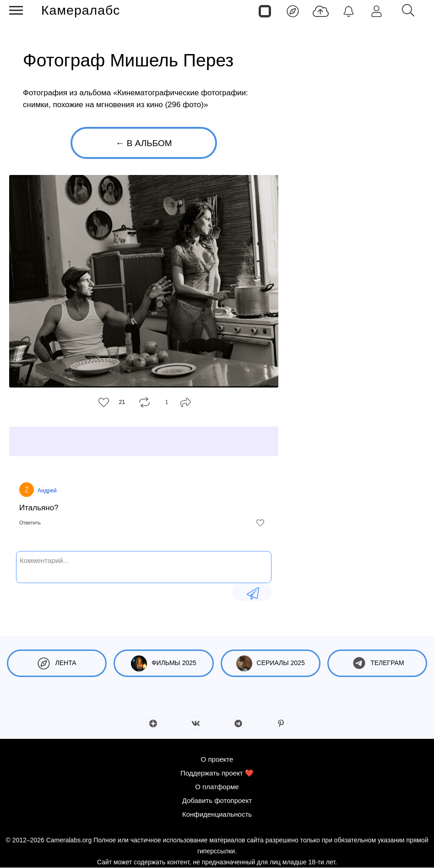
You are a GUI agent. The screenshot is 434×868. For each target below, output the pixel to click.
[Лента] (293, 11)
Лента (57, 663)
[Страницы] (265, 11)
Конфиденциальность (217, 814)
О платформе (217, 787)
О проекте (217, 759)
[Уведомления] (349, 11)
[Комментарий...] (144, 566)
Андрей (47, 491)
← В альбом (144, 143)
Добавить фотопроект (217, 800)
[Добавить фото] (321, 11)
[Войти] (377, 11)
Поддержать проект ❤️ (217, 773)
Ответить (30, 523)
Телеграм (377, 663)
